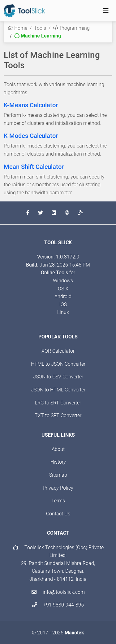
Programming (71, 28)
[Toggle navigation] (106, 11)
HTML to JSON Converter (58, 364)
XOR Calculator (58, 351)
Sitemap (58, 475)
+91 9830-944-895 (58, 605)
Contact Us (58, 514)
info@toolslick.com (58, 592)
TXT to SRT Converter (58, 415)
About (58, 449)
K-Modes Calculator (31, 136)
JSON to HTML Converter (58, 390)
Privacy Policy (58, 488)
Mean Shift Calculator (34, 167)
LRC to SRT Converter (58, 403)
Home (17, 28)
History (58, 462)
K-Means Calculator (31, 105)
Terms (58, 501)
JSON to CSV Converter (58, 377)
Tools (40, 28)
